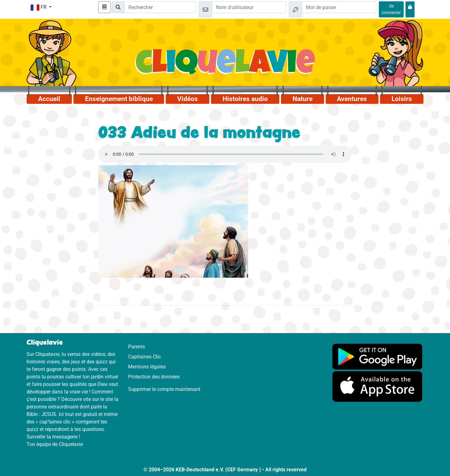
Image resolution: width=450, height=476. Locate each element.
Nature (302, 99)
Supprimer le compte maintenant (164, 389)
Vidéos (187, 99)
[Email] (249, 7)
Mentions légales (147, 367)
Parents (137, 347)
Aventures (352, 99)
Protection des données (154, 377)
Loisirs (402, 99)
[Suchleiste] (160, 7)
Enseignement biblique (119, 99)
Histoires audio (245, 99)
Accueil (49, 99)
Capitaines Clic (145, 357)
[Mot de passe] (339, 7)
